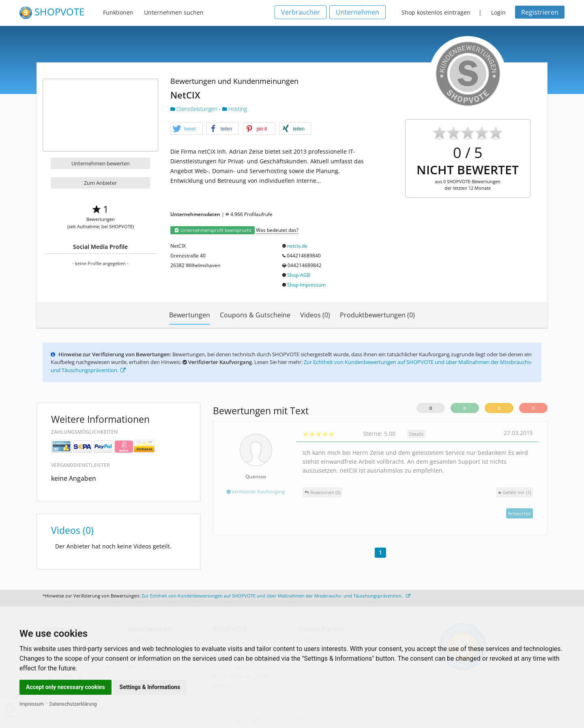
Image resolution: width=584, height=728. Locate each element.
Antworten (520, 513)
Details (416, 434)
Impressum (32, 704)
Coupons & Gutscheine (255, 315)
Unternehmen (357, 12)
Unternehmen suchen (174, 12)
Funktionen (118, 12)
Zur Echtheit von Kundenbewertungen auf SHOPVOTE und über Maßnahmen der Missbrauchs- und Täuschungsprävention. (276, 596)
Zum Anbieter (100, 183)
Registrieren (540, 12)
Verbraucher (301, 12)
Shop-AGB (299, 275)
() (515, 492)
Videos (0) (315, 315)
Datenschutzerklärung (73, 704)
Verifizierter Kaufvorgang (256, 491)
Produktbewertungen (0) (377, 315)
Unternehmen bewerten (101, 163)
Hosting (235, 109)
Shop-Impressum (306, 285)
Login (498, 12)
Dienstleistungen (194, 109)
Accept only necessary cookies (65, 687)
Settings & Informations (150, 687)
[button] (187, 129)
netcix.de (297, 246)
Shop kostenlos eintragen (436, 12)
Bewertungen (190, 315)
